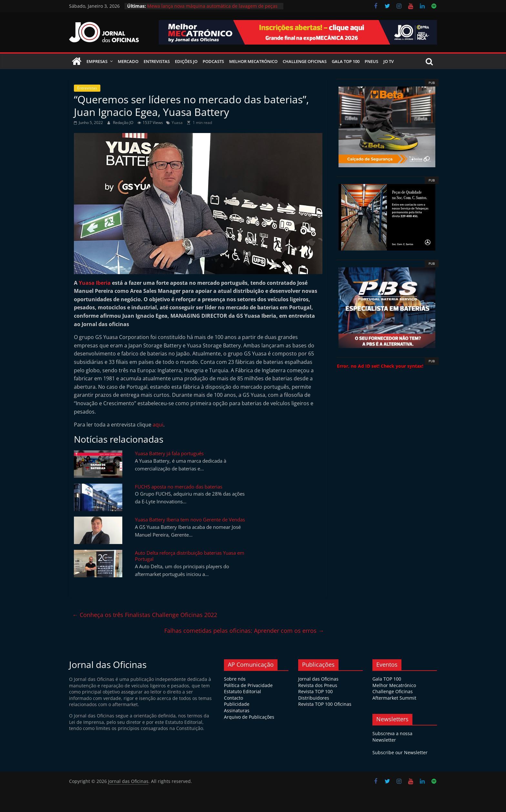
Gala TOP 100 (387, 679)
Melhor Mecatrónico (253, 61)
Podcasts (213, 61)
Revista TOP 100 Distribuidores (315, 695)
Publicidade (237, 704)
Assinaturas (237, 710)
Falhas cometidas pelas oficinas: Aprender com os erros (244, 631)
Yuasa (177, 123)
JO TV (389, 61)
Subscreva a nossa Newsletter (392, 737)
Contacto (233, 698)
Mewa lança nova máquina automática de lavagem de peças (212, 6)
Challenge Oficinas (305, 61)
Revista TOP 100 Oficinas (325, 704)
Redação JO (124, 123)
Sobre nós (235, 679)
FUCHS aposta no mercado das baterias (179, 487)
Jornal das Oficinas (318, 679)
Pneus (371, 61)
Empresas (97, 61)
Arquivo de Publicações (249, 717)
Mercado (128, 61)
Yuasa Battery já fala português (169, 453)
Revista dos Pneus (318, 685)
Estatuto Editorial (243, 691)
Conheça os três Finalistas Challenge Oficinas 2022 (145, 615)
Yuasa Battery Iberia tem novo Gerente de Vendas (190, 519)
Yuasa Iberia (95, 283)
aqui (158, 425)
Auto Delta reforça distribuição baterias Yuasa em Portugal (190, 556)
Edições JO (186, 61)
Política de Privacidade (248, 685)
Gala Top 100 (346, 61)
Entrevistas (157, 61)
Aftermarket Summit (394, 698)
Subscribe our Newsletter (400, 752)
